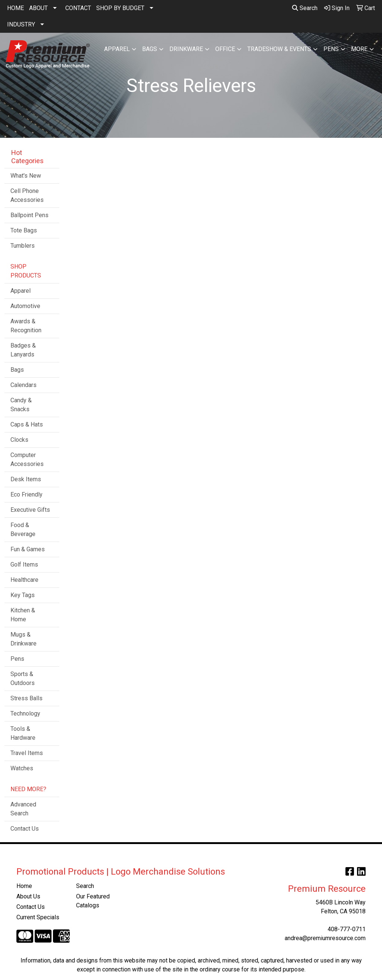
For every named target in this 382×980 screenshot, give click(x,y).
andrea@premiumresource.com (325, 938)
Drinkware (186, 49)
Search (305, 8)
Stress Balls (26, 698)
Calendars (24, 385)
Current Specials (38, 917)
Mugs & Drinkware (24, 639)
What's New (26, 176)
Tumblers (23, 246)
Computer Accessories (27, 459)
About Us (28, 896)
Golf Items (24, 564)
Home (24, 886)
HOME (15, 8)
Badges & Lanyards (23, 350)
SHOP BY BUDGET (120, 8)
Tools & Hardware (23, 733)
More (359, 49)
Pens (331, 49)
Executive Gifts (30, 510)
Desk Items (26, 479)
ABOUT (38, 8)
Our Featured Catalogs (93, 901)
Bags (150, 49)
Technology (25, 713)
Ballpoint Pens (29, 215)
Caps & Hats (27, 424)
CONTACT (78, 8)
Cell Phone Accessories (27, 195)
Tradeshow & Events (279, 49)
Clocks (19, 440)
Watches (22, 768)
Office (225, 49)
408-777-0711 (347, 929)
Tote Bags (24, 230)
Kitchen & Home (23, 615)
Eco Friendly (26, 494)
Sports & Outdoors (23, 678)
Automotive (25, 306)
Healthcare (24, 580)
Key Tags (23, 595)
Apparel (117, 49)
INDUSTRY (21, 24)
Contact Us (25, 829)
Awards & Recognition (26, 326)
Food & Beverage (23, 529)
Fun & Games (28, 549)
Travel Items (27, 753)
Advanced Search (23, 809)
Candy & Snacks (21, 405)
